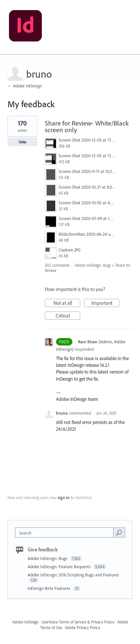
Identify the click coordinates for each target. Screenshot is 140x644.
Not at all (67, 303)
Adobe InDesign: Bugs (93, 265)
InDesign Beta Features (50, 588)
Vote (23, 142)
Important (106, 303)
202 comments (57, 265)
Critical (68, 316)
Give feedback (43, 549)
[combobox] (66, 532)
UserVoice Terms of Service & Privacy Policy (78, 622)
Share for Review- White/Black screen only (87, 126)
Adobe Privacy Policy (83, 628)
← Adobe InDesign (25, 86)
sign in (64, 498)
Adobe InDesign (25, 622)
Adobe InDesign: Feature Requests (60, 566)
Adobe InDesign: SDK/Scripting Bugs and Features (73, 575)
